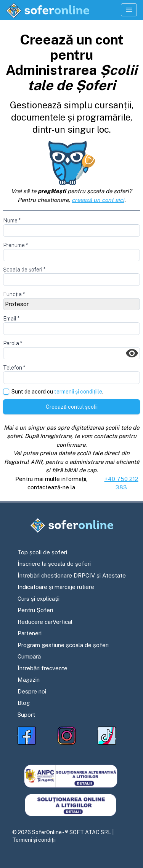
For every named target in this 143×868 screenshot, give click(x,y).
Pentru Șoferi (35, 610)
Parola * (13, 343)
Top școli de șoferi (42, 552)
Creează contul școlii (72, 407)
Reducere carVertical (45, 622)
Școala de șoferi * (24, 270)
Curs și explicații (39, 599)
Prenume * (15, 245)
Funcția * (14, 294)
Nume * (12, 221)
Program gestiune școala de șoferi (63, 645)
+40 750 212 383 (121, 483)
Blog (24, 703)
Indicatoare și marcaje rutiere (56, 587)
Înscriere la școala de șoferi (54, 564)
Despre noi (32, 691)
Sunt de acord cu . (57, 392)
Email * (11, 319)
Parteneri (30, 633)
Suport (26, 715)
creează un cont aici (98, 200)
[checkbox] (6, 392)
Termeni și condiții (34, 840)
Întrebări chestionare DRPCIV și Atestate (72, 575)
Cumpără (29, 656)
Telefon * (14, 368)
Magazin (29, 680)
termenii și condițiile (78, 392)
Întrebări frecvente (43, 668)
